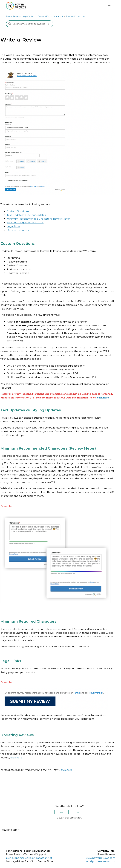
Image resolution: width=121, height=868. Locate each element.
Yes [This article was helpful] (61, 812)
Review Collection (75, 16)
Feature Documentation (50, 16)
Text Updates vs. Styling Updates (26, 215)
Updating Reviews (18, 230)
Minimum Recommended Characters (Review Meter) (39, 219)
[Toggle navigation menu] (109, 6)
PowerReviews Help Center (20, 16)
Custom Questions (18, 211)
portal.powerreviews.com (100, 861)
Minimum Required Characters (25, 223)
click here (103, 398)
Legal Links (13, 226)
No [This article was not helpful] (78, 812)
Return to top (11, 829)
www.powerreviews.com (100, 858)
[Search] (30, 24)
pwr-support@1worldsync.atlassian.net (29, 858)
